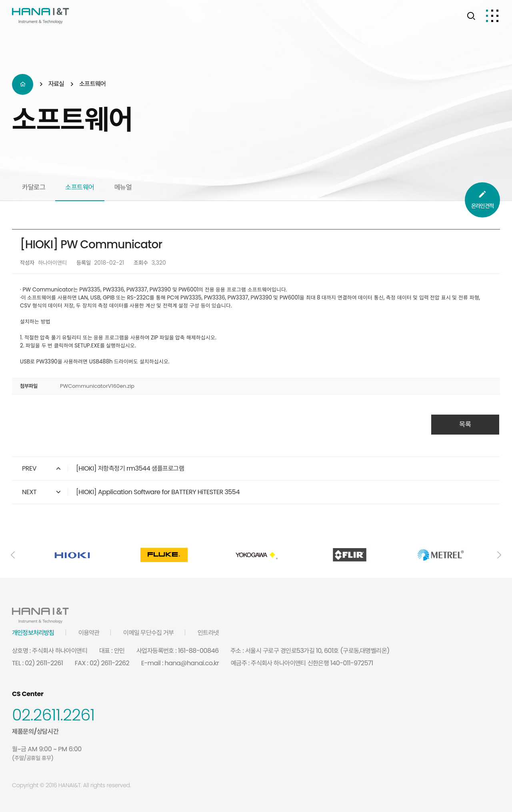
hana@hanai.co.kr (192, 663)
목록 (465, 424)
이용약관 (89, 633)
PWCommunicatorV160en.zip (97, 386)
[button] (13, 555)
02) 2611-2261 (44, 663)
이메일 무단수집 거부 (148, 633)
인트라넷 (208, 633)
